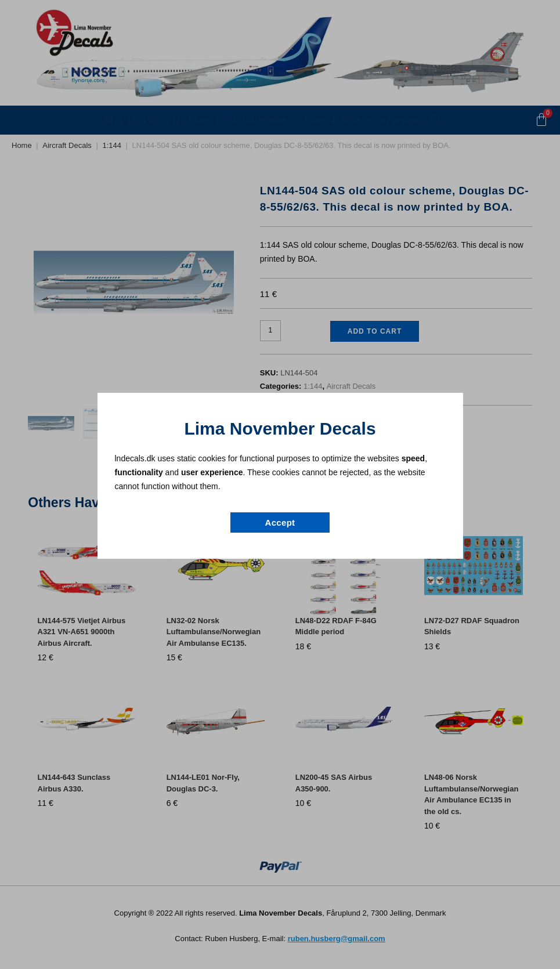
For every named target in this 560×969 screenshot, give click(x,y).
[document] (280, 484)
